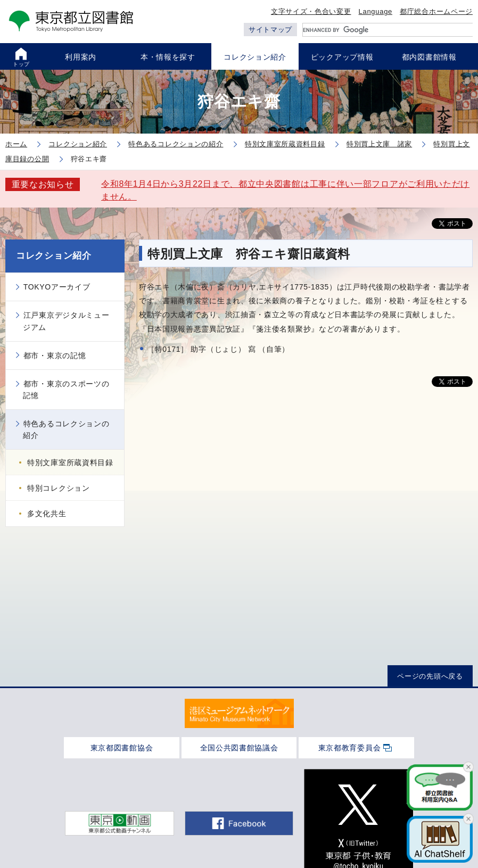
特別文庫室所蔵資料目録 (70, 462)
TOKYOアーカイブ (57, 287)
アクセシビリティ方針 (191, 815)
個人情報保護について (280, 815)
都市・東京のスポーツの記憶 (66, 390)
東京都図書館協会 (122, 748)
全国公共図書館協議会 (239, 748)
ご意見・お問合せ (362, 815)
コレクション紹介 (54, 256)
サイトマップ (270, 30)
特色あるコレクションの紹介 (66, 429)
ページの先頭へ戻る (430, 676)
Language (376, 11)
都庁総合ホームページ (436, 11)
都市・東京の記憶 (55, 356)
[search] (388, 30)
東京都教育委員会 (350, 748)
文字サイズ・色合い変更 (311, 11)
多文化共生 (47, 514)
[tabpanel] (239, 713)
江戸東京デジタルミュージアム (66, 321)
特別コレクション (59, 488)
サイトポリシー (112, 815)
